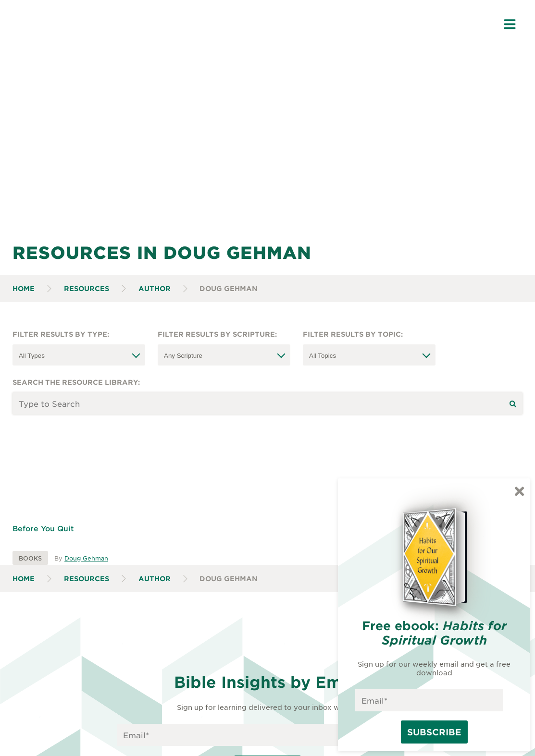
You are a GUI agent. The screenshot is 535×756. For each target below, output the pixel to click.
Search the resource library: (76, 382)
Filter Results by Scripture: (217, 334)
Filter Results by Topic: (353, 334)
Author (155, 288)
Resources (87, 288)
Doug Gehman (86, 558)
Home (24, 288)
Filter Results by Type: (61, 334)
